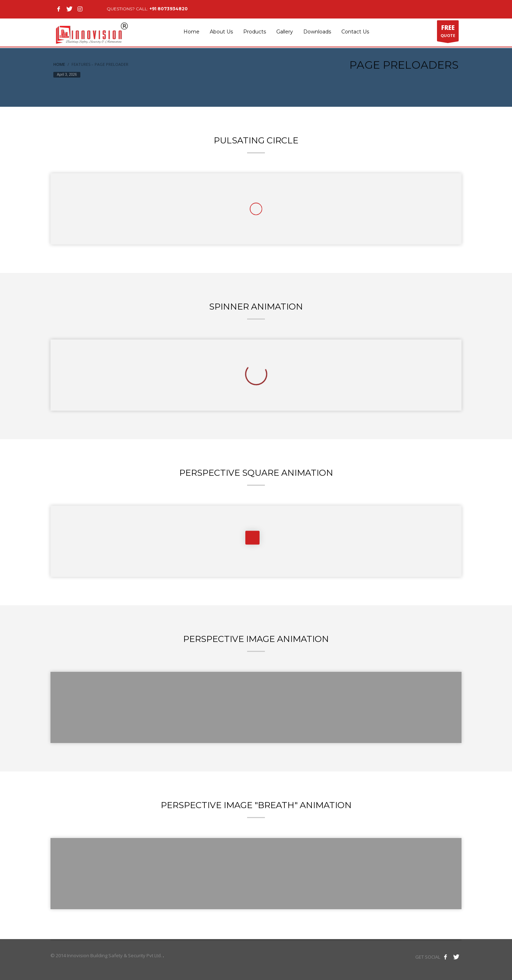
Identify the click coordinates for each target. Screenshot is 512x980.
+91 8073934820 (169, 9)
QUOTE (448, 32)
